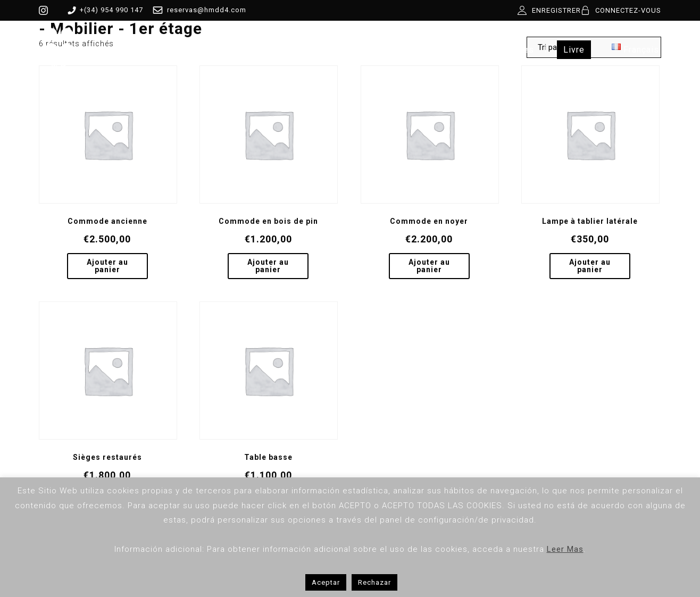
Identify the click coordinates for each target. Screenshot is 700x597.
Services (344, 50)
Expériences (508, 50)
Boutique (284, 50)
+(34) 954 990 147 (103, 10)
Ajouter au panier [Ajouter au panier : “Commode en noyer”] (429, 266)
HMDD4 (171, 50)
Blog (395, 50)
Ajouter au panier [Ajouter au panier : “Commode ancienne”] (107, 266)
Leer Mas (565, 549)
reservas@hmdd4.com (197, 10)
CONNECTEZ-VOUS (628, 10)
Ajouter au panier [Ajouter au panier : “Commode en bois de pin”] (268, 266)
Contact (443, 50)
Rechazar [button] (374, 582)
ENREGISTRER (556, 10)
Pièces (225, 50)
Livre (574, 50)
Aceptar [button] (326, 582)
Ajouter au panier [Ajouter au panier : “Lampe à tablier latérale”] (590, 266)
